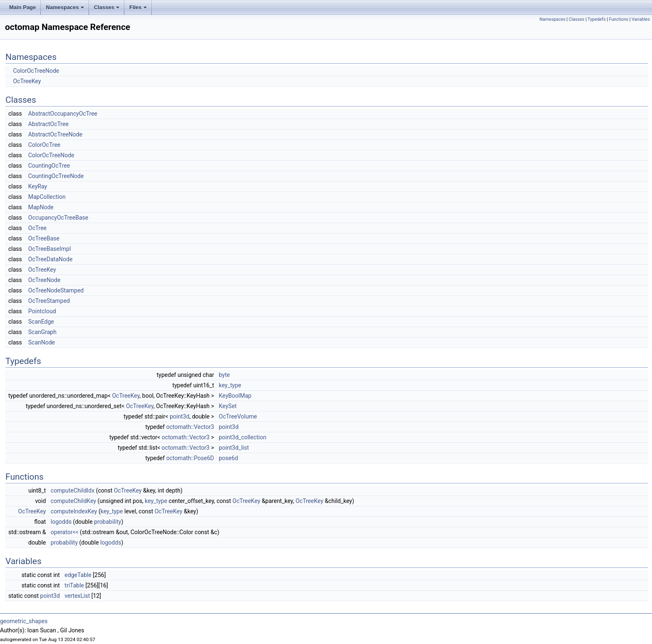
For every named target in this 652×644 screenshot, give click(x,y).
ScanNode (42, 342)
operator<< (65, 532)
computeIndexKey (74, 511)
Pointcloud (42, 311)
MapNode (41, 207)
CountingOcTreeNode (56, 176)
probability (107, 522)
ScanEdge (41, 322)
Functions (619, 19)
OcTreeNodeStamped (56, 290)
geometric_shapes (24, 621)
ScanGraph (42, 332)
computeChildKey (73, 501)
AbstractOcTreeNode (55, 134)
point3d (179, 416)
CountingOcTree (49, 166)
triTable (74, 585)
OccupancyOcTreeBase (58, 218)
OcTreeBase (44, 238)
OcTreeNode (44, 280)
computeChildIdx (73, 490)
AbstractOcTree (48, 124)
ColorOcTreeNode (36, 71)
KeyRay (38, 186)
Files (138, 7)
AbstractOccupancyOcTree (63, 114)
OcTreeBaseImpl (50, 249)
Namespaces (65, 7)
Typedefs (597, 19)
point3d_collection (242, 437)
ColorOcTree (44, 145)
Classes (107, 7)
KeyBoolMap (235, 396)
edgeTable (78, 575)
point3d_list (234, 448)
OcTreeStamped (49, 301)
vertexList (77, 596)
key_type (230, 385)
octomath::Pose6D (190, 458)
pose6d (228, 458)
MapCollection (47, 197)
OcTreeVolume (238, 416)
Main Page (22, 7)
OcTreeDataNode (51, 259)
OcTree (37, 228)
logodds (61, 522)
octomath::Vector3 (190, 427)
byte (224, 375)
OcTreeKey (27, 81)
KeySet (228, 406)
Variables (641, 19)
